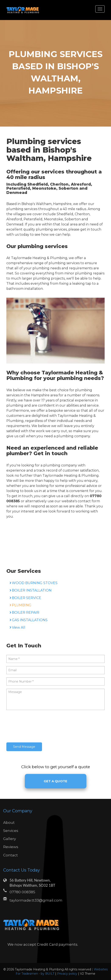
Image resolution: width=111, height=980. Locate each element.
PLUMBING (22, 605)
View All (19, 627)
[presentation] (39, 727)
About (9, 823)
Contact (11, 855)
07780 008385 (22, 892)
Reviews (11, 847)
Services (11, 831)
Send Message (24, 747)
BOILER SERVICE (27, 598)
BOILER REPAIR (26, 613)
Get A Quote (55, 781)
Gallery (10, 839)
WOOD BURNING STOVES (35, 583)
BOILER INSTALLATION (32, 590)
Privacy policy (68, 974)
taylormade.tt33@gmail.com (36, 900)
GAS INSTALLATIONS (30, 620)
